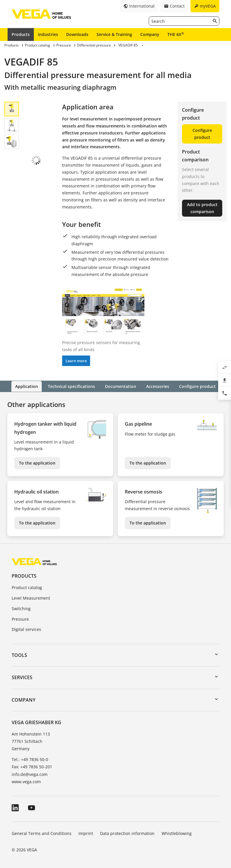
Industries (48, 34)
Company (150, 34)
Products (21, 34)
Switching (21, 608)
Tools (19, 655)
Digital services (26, 629)
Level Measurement (31, 598)
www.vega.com (26, 781)
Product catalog (27, 587)
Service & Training (114, 34)
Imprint (86, 833)
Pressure (20, 619)
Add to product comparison (202, 208)
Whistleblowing (177, 833)
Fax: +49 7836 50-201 (32, 767)
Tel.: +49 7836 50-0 (30, 759)
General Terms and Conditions (42, 833)
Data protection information (127, 833)
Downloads (77, 34)
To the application (37, 463)
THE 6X (176, 34)
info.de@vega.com (30, 774)
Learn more (76, 361)
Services (22, 677)
